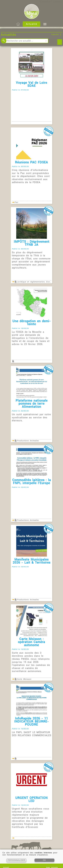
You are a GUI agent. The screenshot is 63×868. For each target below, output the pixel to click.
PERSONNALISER (16, 860)
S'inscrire (58, 2)
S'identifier (45, 2)
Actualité (32, 24)
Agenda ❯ (56, 34)
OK (44, 860)
